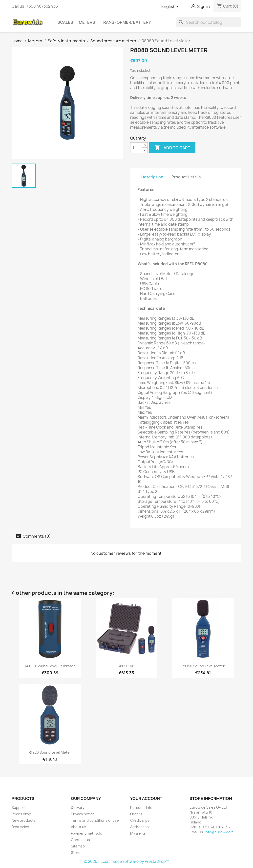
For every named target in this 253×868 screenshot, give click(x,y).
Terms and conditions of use (95, 820)
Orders (136, 814)
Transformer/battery (126, 22)
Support (19, 808)
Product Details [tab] (186, 177)
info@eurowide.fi (219, 832)
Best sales (20, 827)
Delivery (78, 808)
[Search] (209, 22)
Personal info (141, 808)
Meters (87, 22)
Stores (77, 853)
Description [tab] (152, 177)
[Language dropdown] (171, 7)
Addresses (139, 827)
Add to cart (172, 148)
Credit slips (140, 820)
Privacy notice (83, 814)
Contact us (80, 840)
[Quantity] (136, 148)
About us (79, 827)
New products (24, 820)
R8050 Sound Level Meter (203, 666)
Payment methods (86, 833)
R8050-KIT (126, 666)
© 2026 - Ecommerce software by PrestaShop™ (127, 861)
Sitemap (78, 846)
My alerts (138, 833)
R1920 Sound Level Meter (50, 752)
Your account (146, 798)
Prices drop (21, 814)
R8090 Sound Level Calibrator (50, 666)
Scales (65, 22)
